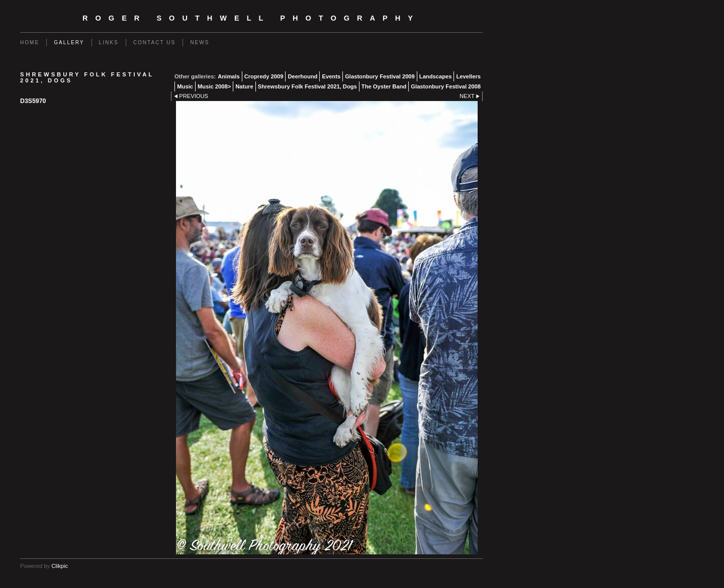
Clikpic (60, 566)
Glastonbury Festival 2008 (446, 86)
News (200, 42)
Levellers (468, 76)
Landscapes (436, 76)
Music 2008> (214, 86)
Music (185, 86)
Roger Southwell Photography (251, 18)
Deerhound (302, 76)
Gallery (69, 42)
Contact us (155, 42)
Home (30, 42)
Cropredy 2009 (264, 76)
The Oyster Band (384, 86)
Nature (244, 86)
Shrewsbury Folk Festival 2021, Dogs (307, 86)
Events (331, 76)
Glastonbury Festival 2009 (380, 76)
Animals (229, 76)
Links (109, 42)
